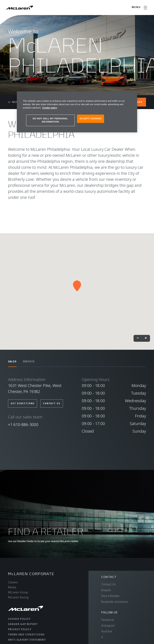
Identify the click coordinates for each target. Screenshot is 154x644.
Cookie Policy (19, 619)
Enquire (106, 590)
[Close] (132, 96)
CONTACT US (52, 403)
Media (12, 587)
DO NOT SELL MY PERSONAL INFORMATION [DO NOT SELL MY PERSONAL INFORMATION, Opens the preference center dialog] (50, 120)
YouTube (107, 631)
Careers (13, 582)
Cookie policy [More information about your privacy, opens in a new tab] (50, 108)
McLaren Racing (18, 597)
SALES (12, 361)
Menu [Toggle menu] (14, 102)
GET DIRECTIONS (23, 403)
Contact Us (108, 584)
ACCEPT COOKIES (90, 119)
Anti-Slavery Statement (27, 640)
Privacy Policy (20, 629)
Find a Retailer (110, 596)
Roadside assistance (115, 602)
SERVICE (29, 361)
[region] (77, 112)
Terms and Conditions (26, 634)
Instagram (108, 625)
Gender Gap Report (23, 624)
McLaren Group (18, 592)
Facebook (108, 620)
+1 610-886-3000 (23, 424)
